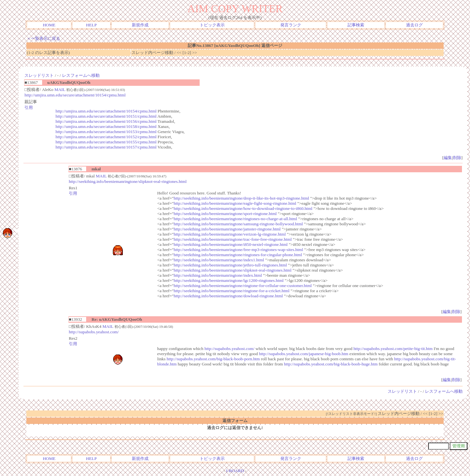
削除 (457, 158)
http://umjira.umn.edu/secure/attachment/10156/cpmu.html (106, 121)
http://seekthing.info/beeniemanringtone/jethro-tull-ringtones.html (230, 265)
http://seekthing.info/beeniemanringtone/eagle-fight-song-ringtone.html (235, 203)
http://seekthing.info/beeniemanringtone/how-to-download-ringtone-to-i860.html (243, 208)
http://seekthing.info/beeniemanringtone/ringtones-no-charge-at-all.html (235, 219)
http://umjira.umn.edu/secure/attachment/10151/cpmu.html (106, 116)
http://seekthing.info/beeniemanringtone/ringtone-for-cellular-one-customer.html (243, 286)
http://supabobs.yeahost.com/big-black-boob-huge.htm (331, 364)
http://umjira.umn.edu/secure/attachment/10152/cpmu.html (106, 137)
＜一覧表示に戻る (43, 38)
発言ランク (291, 25)
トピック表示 (212, 25)
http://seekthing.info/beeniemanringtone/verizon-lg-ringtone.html (230, 234)
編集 (448, 158)
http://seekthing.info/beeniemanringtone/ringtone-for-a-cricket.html (231, 291)
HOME (49, 25)
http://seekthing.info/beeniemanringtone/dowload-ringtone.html (228, 296)
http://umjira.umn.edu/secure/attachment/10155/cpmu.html (106, 142)
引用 (29, 108)
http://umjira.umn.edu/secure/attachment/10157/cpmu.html (106, 147)
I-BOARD (235, 471)
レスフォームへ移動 (81, 75)
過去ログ (414, 25)
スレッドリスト (39, 75)
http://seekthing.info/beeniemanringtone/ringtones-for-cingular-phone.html (238, 255)
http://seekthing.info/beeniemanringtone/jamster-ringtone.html (227, 229)
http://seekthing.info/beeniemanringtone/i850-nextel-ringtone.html (231, 244)
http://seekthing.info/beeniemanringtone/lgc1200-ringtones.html (229, 280)
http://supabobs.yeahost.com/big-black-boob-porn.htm (213, 359)
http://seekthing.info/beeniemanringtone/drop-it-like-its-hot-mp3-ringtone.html (241, 198)
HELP (91, 25)
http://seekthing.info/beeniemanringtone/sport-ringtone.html (225, 214)
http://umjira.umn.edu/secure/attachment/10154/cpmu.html (75, 95)
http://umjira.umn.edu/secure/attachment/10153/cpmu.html (106, 132)
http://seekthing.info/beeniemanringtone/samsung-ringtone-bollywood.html (238, 224)
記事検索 (356, 25)
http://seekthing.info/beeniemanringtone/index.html (218, 275)
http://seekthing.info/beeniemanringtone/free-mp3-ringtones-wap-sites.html (238, 250)
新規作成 (140, 25)
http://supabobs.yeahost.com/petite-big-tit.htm (393, 349)
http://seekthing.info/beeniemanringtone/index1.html (219, 260)
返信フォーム (235, 421)
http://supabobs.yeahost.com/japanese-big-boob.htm (304, 354)
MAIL (60, 90)
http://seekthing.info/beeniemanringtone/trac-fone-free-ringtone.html (233, 239)
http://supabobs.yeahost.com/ (94, 332)
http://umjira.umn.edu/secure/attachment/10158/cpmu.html (106, 126)
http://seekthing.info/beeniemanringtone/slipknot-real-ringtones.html (128, 181)
